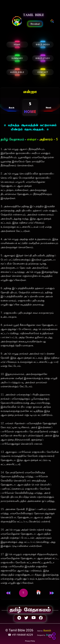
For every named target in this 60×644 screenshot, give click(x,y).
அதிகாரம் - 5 (48, 140)
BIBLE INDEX (43, 45)
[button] (17, 21)
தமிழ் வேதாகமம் (12, 140)
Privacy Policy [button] (30, 641)
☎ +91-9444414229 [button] (21, 635)
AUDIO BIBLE (17, 72)
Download (35, 24)
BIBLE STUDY (43, 58)
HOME (17, 45)
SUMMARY (17, 58)
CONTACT (43, 72)
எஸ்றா (32, 140)
